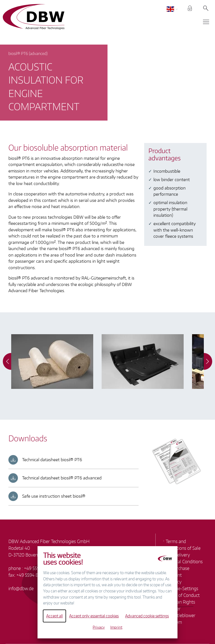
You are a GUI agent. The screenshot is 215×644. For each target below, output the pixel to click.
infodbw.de (21, 588)
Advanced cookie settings (147, 616)
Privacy (99, 627)
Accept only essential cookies (94, 616)
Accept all (54, 616)
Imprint (116, 627)
